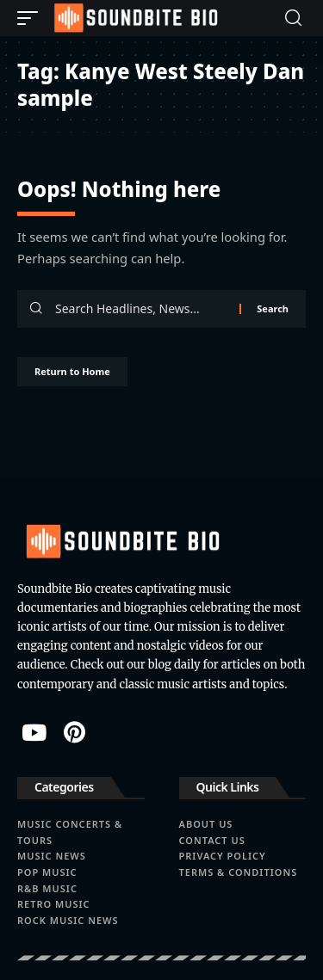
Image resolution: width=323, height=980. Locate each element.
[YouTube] (34, 732)
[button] (32, 18)
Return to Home (72, 371)
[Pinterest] (75, 732)
